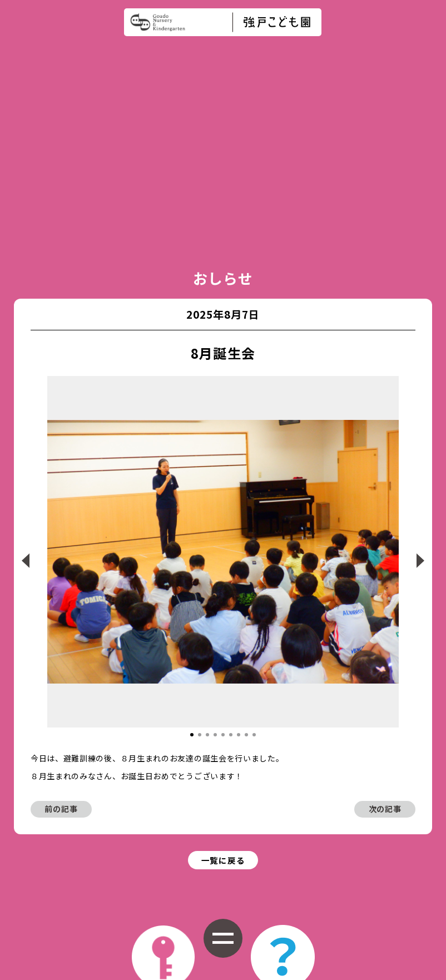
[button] (192, 591)
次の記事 (385, 666)
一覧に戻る (223, 718)
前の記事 (61, 666)
